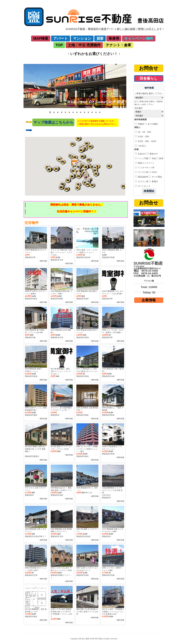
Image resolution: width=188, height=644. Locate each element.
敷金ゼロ (153, 154)
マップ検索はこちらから (53, 122)
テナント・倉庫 (118, 45)
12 (92, 113)
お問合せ (149, 68)
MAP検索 (41, 38)
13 (96, 113)
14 (100, 113)
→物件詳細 (43, 261)
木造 (153, 158)
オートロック (144, 186)
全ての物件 (152, 124)
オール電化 (157, 177)
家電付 (155, 181)
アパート (61, 38)
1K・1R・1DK (144, 132)
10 (84, 113)
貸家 (100, 38)
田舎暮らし (149, 78)
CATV (154, 172)
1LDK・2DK (143, 136)
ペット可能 (143, 158)
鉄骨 (161, 158)
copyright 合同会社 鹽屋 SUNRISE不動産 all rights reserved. (94, 639)
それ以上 (142, 146)
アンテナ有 (143, 172)
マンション (82, 38)
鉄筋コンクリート (146, 163)
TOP (59, 45)
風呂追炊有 (143, 177)
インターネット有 (146, 168)
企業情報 (149, 300)
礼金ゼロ (142, 154)
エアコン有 (143, 181)
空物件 (141, 124)
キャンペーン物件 (139, 38)
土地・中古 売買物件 (84, 45)
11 (88, 113)
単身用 (114, 38)
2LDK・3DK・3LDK (147, 141)
